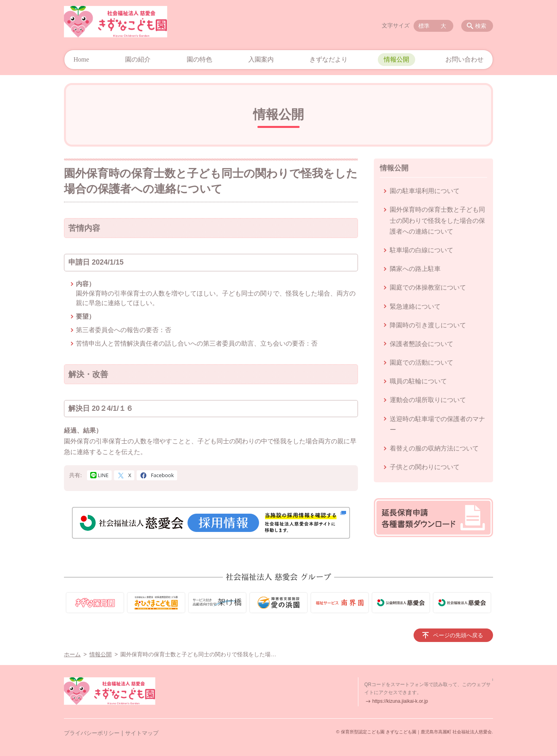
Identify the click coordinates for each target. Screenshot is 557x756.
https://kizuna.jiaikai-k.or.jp (400, 701)
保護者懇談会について (422, 344)
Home (81, 59)
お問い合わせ (464, 59)
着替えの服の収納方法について (434, 448)
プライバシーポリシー (92, 733)
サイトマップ (142, 733)
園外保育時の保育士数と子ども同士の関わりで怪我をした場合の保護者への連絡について (437, 220)
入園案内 (261, 59)
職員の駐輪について (418, 381)
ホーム (72, 654)
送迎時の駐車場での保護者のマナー (437, 424)
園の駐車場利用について (425, 191)
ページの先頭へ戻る (458, 635)
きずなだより (329, 59)
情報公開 (396, 59)
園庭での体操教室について (428, 287)
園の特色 (199, 59)
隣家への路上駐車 (415, 269)
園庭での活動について (422, 363)
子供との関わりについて (425, 467)
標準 (424, 26)
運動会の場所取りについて (428, 400)
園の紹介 (138, 59)
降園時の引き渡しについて (428, 325)
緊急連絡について (415, 306)
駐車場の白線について (422, 250)
